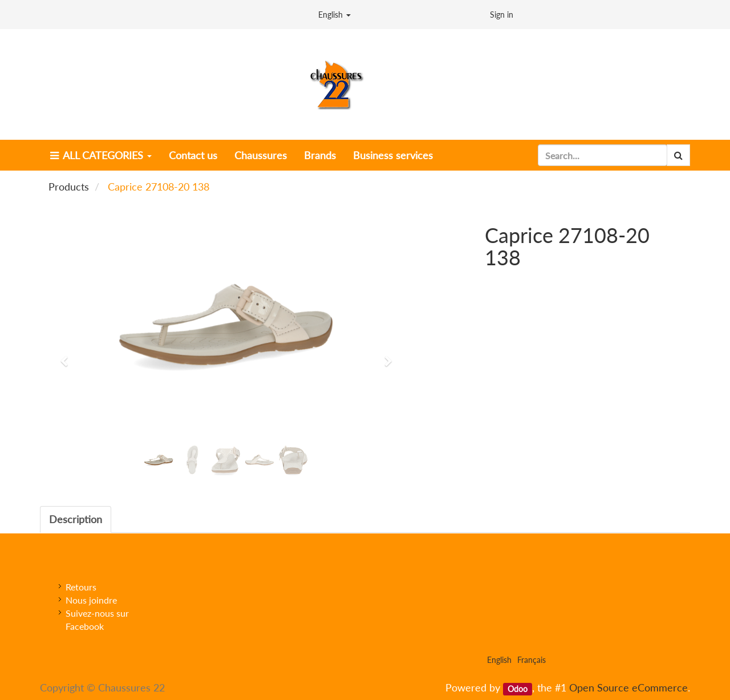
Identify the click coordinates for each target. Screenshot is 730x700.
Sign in (502, 15)
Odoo (518, 689)
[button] (68, 356)
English (334, 15)
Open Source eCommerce (628, 687)
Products (69, 187)
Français (532, 660)
